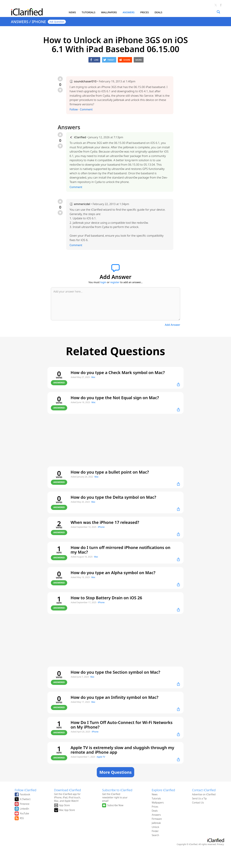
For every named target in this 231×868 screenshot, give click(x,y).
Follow (74, 109)
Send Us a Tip (199, 798)
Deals (155, 811)
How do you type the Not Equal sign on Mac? (115, 398)
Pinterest (25, 804)
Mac (93, 377)
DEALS (158, 12)
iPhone (101, 527)
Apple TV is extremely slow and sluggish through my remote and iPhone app (122, 750)
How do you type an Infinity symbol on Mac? (114, 697)
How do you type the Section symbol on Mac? (115, 672)
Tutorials (156, 798)
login (103, 282)
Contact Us (198, 803)
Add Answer (172, 325)
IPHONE (39, 22)
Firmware (157, 819)
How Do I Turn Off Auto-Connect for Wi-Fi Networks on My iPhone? (122, 725)
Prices (155, 807)
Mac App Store (67, 810)
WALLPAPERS (109, 12)
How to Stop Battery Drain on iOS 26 (106, 598)
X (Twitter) (25, 799)
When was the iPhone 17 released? (105, 522)
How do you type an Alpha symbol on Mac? (113, 573)
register (115, 282)
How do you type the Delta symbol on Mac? (113, 497)
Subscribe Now (115, 805)
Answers (156, 815)
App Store (65, 805)
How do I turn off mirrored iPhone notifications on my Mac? (120, 550)
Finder (155, 831)
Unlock (155, 827)
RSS (22, 818)
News (155, 794)
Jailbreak (156, 823)
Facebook (25, 794)
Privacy (220, 844)
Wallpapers (158, 803)
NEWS (72, 12)
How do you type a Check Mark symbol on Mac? (118, 372)
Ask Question (57, 22)
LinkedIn (24, 809)
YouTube (24, 813)
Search (155, 835)
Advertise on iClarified (204, 794)
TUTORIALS (88, 12)
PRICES (145, 12)
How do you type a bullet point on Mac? (110, 472)
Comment (86, 109)
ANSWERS (129, 12)
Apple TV (101, 757)
